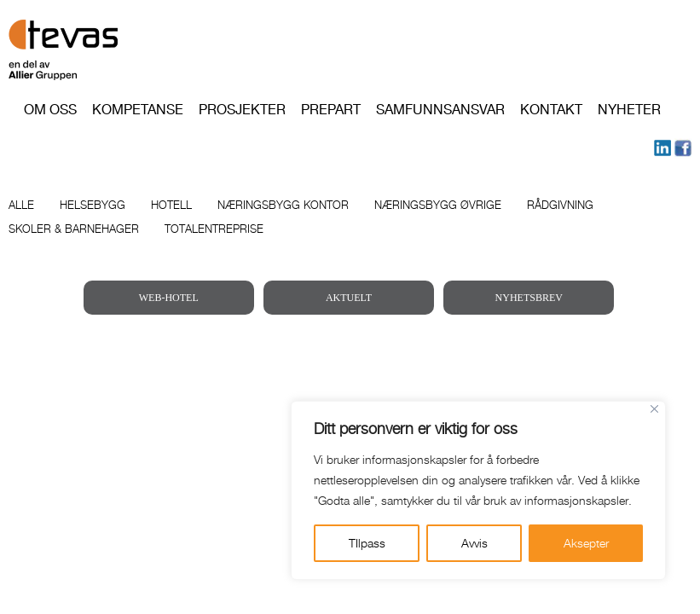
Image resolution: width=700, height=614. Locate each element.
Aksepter (586, 543)
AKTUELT (349, 298)
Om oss (50, 110)
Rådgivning (560, 205)
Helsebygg (93, 205)
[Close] (654, 409)
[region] (478, 490)
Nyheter (629, 110)
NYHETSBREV (529, 298)
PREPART (331, 110)
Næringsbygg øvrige (438, 205)
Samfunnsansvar (440, 110)
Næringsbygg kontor (283, 205)
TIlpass (367, 543)
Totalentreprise (214, 229)
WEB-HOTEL (169, 298)
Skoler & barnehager (74, 229)
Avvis (474, 543)
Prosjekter (242, 110)
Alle (21, 205)
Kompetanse (138, 110)
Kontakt (551, 110)
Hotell (171, 205)
